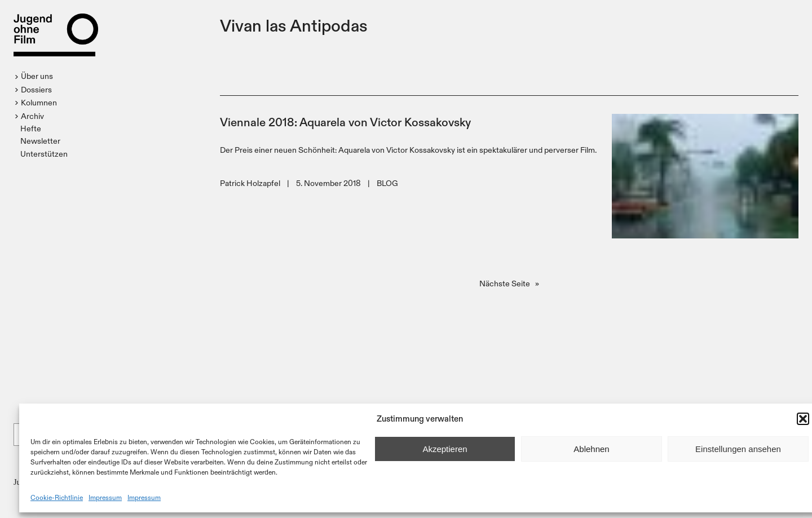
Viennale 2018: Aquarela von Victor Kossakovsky (345, 121)
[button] (803, 419)
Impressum (105, 497)
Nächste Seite (509, 284)
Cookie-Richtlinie (57, 497)
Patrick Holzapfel (250, 183)
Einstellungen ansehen (738, 449)
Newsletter (40, 141)
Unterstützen (44, 154)
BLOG (387, 183)
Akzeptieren (445, 449)
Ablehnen (591, 449)
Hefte (31, 128)
